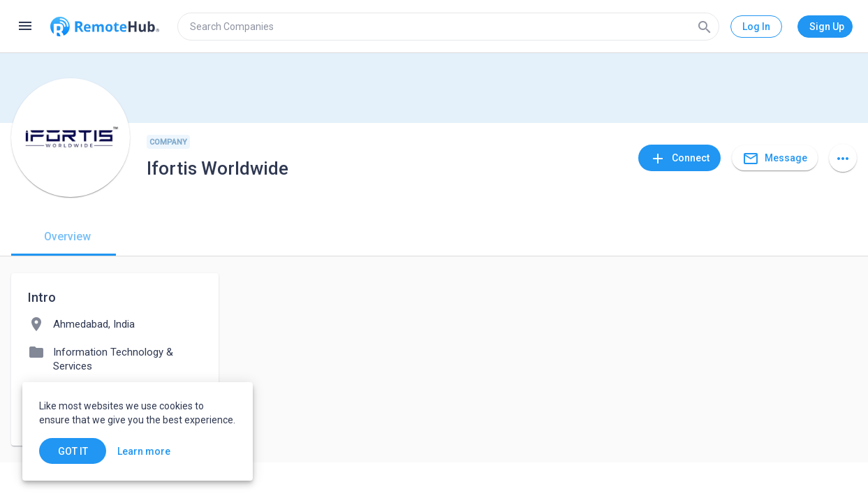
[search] (448, 27)
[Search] (705, 27)
